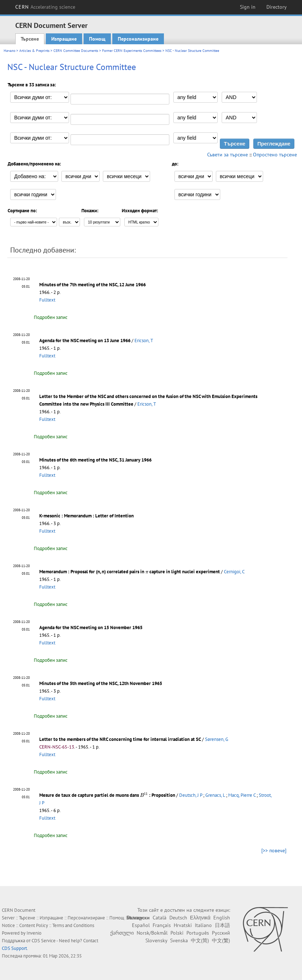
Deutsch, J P (191, 795)
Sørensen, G (217, 739)
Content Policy (34, 925)
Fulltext (47, 300)
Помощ (97, 39)
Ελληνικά (200, 918)
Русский (221, 933)
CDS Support (14, 948)
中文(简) (200, 940)
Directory (277, 7)
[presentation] (147, 572)
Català (160, 918)
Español (141, 925)
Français (162, 925)
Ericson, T (144, 341)
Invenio (34, 933)
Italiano (203, 925)
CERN (45, 7)
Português (198, 933)
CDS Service (44, 941)
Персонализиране (138, 39)
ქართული (122, 933)
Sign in (248, 7)
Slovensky (156, 940)
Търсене (30, 39)
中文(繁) (221, 940)
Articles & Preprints (34, 51)
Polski (177, 933)
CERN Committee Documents (76, 51)
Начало (9, 51)
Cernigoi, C (234, 572)
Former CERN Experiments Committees (132, 51)
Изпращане (64, 39)
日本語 (222, 925)
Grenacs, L (215, 795)
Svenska (179, 940)
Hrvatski (183, 925)
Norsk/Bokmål (152, 933)
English (222, 918)
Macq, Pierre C (242, 795)
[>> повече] (274, 850)
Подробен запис (51, 317)
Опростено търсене (275, 155)
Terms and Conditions (73, 925)
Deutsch (178, 918)
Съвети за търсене (227, 155)
